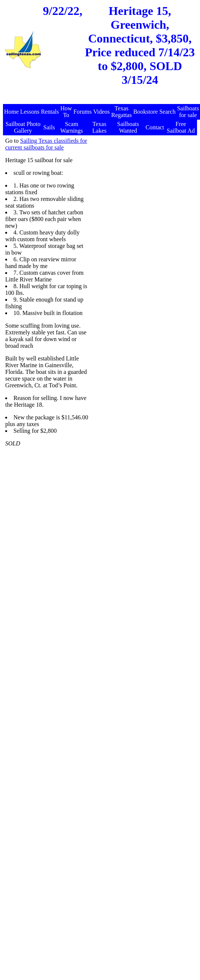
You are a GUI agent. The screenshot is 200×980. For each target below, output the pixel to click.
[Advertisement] (125, 207)
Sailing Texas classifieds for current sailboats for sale (46, 144)
